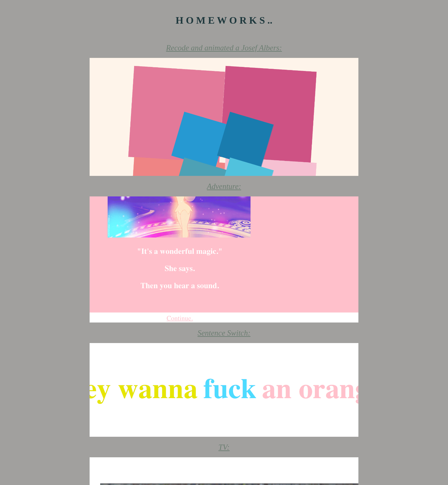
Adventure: (224, 186)
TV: (224, 447)
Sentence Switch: (224, 333)
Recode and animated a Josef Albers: (224, 48)
